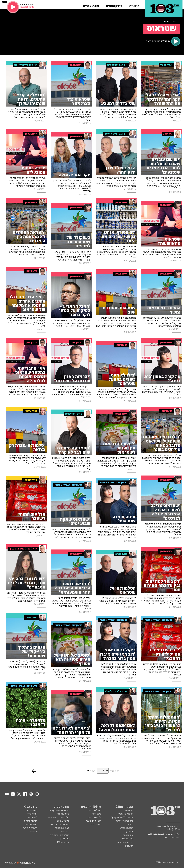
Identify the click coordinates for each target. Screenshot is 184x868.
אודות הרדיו (32, 814)
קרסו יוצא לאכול (62, 828)
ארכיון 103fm (63, 842)
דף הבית (177, 22)
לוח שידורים (32, 817)
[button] (134, 5)
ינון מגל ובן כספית (125, 814)
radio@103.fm (173, 829)
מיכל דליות (96, 814)
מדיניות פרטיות (31, 821)
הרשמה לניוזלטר (30, 828)
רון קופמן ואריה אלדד (124, 842)
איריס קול (129, 832)
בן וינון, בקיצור (63, 814)
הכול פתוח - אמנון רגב (60, 835)
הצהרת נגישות (31, 825)
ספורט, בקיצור (63, 821)
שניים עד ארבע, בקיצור (59, 825)
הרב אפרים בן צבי (94, 821)
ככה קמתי (65, 832)
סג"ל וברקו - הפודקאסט (59, 817)
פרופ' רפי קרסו (94, 810)
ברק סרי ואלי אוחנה (125, 821)
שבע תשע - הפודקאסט (59, 810)
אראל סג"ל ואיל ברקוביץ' (122, 817)
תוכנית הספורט (127, 828)
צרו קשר (34, 832)
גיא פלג (130, 825)
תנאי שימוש (32, 810)
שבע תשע (129, 810)
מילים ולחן (65, 839)
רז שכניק (129, 846)
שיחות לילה (96, 825)
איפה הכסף (128, 835)
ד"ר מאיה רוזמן (94, 817)
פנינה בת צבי (128, 839)
